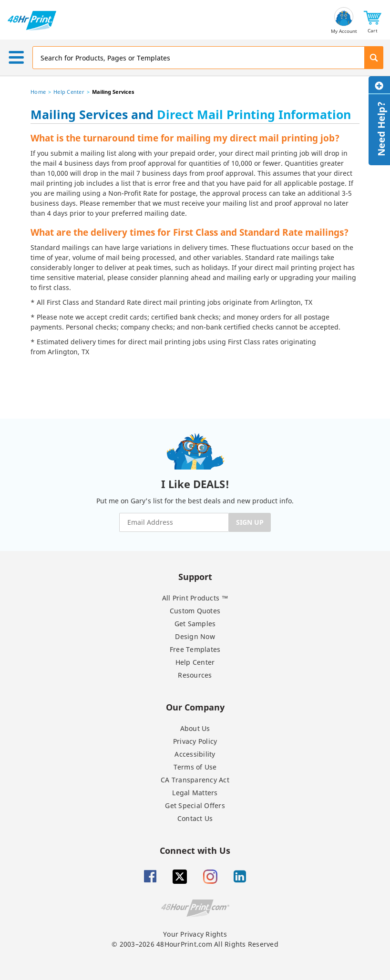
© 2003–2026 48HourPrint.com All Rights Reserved (195, 944)
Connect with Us (195, 850)
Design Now (195, 636)
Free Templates (195, 649)
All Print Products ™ (195, 598)
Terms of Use (195, 767)
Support (195, 576)
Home (38, 92)
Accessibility (195, 754)
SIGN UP (250, 522)
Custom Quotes (195, 611)
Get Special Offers (195, 805)
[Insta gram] (210, 877)
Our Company (195, 707)
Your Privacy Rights (195, 934)
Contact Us (195, 818)
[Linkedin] (240, 877)
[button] (373, 21)
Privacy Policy (195, 741)
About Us (195, 728)
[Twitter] (180, 877)
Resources (195, 675)
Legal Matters (195, 793)
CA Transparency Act (195, 780)
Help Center (69, 92)
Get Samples (195, 624)
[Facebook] (150, 877)
